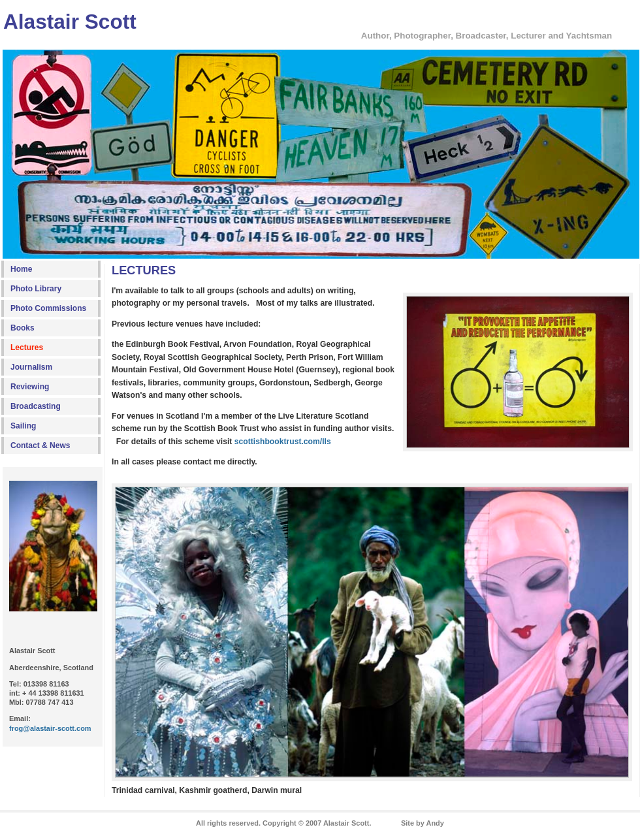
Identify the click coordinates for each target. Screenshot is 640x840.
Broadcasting (36, 406)
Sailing (23, 426)
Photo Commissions (48, 308)
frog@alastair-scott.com (50, 728)
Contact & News (40, 445)
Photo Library (36, 289)
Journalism (31, 367)
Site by (423, 823)
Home (21, 269)
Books (23, 328)
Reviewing (30, 387)
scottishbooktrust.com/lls (283, 442)
